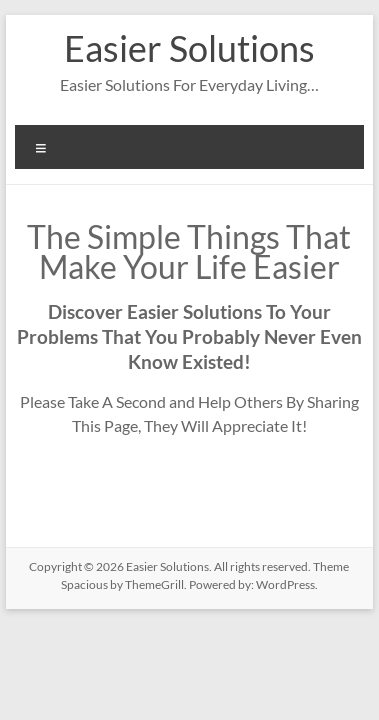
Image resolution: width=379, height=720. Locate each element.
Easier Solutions (189, 48)
